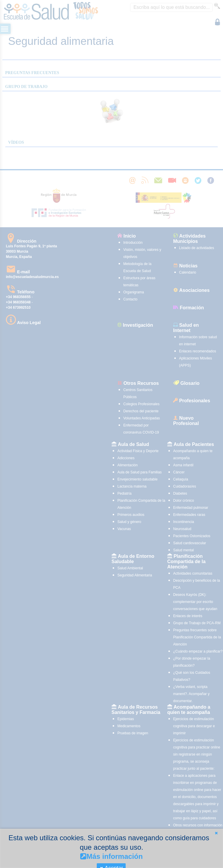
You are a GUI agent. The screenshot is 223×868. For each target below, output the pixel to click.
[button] (216, 833)
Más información (112, 856)
